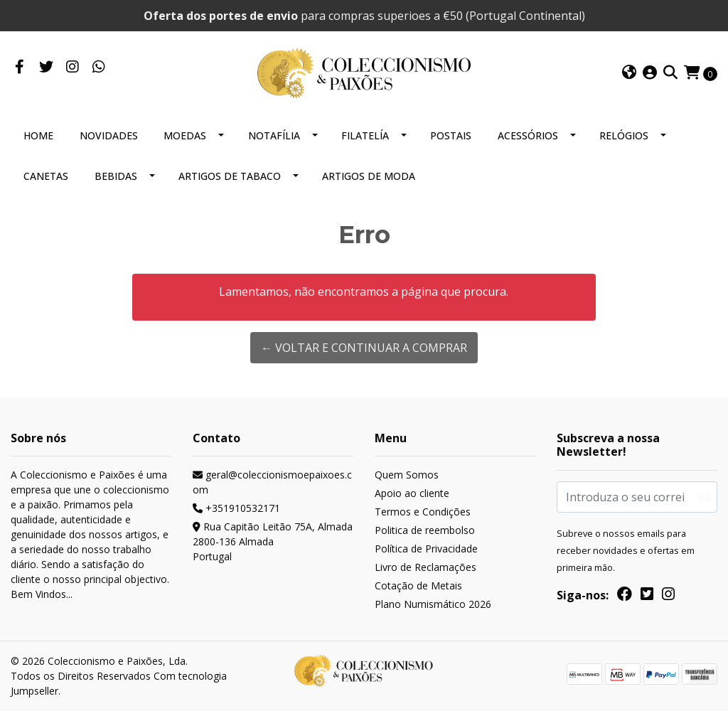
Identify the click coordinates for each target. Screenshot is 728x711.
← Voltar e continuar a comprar (364, 348)
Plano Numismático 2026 (433, 604)
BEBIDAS (116, 176)
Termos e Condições (423, 512)
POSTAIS (451, 135)
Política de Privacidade (426, 549)
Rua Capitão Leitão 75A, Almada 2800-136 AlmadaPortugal (273, 541)
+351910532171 (236, 508)
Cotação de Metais (418, 586)
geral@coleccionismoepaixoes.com (272, 482)
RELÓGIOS (624, 135)
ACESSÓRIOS (528, 135)
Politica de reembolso (425, 530)
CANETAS (46, 176)
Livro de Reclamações (425, 567)
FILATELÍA (365, 135)
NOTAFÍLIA (274, 135)
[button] (629, 73)
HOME (38, 135)
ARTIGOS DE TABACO (230, 176)
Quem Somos (407, 475)
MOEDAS (185, 135)
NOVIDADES (109, 135)
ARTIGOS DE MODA (369, 176)
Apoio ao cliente (412, 493)
